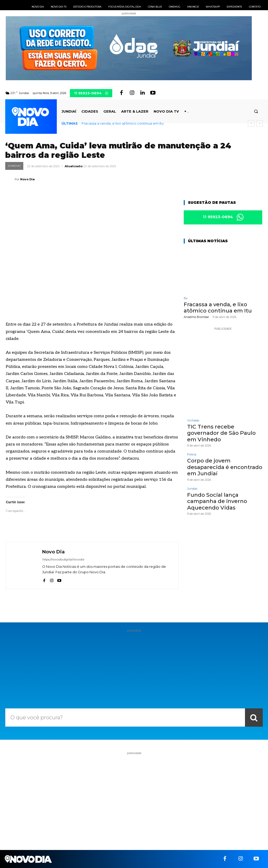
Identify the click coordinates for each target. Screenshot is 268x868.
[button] (256, 111)
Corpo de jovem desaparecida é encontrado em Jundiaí (224, 467)
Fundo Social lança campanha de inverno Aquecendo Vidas (217, 500)
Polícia (192, 454)
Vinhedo (193, 421)
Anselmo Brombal (196, 317)
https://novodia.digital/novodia (63, 559)
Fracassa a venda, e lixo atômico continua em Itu (123, 123)
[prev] (251, 123)
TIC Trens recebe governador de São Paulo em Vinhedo (221, 433)
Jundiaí (14, 166)
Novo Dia (27, 179)
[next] (259, 123)
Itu (186, 299)
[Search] (254, 717)
